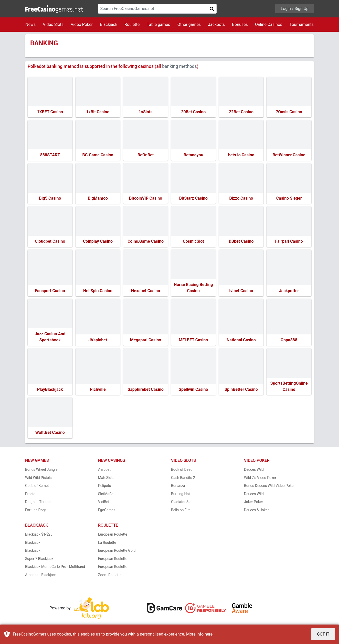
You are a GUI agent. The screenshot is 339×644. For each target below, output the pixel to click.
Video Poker (82, 24)
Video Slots (53, 24)
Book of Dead (182, 471)
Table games (158, 24)
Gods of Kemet (37, 487)
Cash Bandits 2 (183, 479)
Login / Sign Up (295, 9)
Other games (189, 24)
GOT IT (323, 634)
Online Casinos (269, 24)
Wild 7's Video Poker (260, 479)
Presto (30, 495)
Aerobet (104, 471)
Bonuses (240, 24)
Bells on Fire (181, 511)
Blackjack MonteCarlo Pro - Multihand (55, 568)
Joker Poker (253, 503)
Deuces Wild (254, 471)
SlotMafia (106, 495)
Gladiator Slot (182, 503)
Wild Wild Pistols (38, 479)
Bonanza (178, 487)
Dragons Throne (38, 503)
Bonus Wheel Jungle (41, 471)
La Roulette (107, 544)
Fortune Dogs (36, 511)
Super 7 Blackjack (39, 560)
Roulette (132, 24)
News (30, 24)
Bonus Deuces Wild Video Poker (269, 487)
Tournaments (301, 24)
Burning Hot (181, 495)
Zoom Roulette (110, 576)
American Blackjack (41, 576)
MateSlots (106, 479)
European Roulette (113, 536)
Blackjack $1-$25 (39, 536)
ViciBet (104, 503)
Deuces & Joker (256, 511)
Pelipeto (105, 487)
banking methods (179, 66)
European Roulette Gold (117, 552)
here (209, 634)
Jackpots (216, 24)
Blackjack (109, 24)
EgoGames (107, 511)
